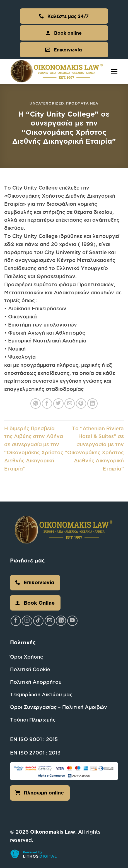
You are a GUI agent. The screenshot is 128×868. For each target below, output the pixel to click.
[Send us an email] (50, 621)
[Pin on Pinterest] (81, 404)
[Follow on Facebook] (16, 621)
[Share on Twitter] (58, 404)
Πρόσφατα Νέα (82, 103)
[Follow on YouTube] (72, 621)
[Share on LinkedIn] (92, 404)
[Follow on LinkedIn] (61, 621)
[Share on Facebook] (47, 404)
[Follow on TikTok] (38, 621)
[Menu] (114, 71)
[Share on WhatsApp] (36, 404)
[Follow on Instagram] (27, 621)
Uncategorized (47, 103)
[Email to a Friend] (70, 404)
